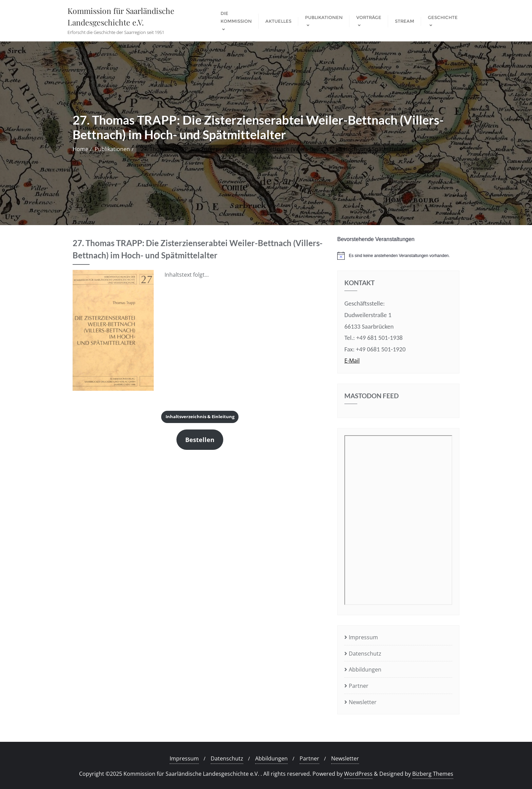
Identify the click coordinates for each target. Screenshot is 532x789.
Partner (359, 686)
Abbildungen (365, 669)
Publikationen (112, 149)
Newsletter (363, 702)
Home (80, 149)
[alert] (398, 256)
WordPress (358, 774)
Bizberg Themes (433, 774)
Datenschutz (365, 654)
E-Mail (352, 361)
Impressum (363, 637)
